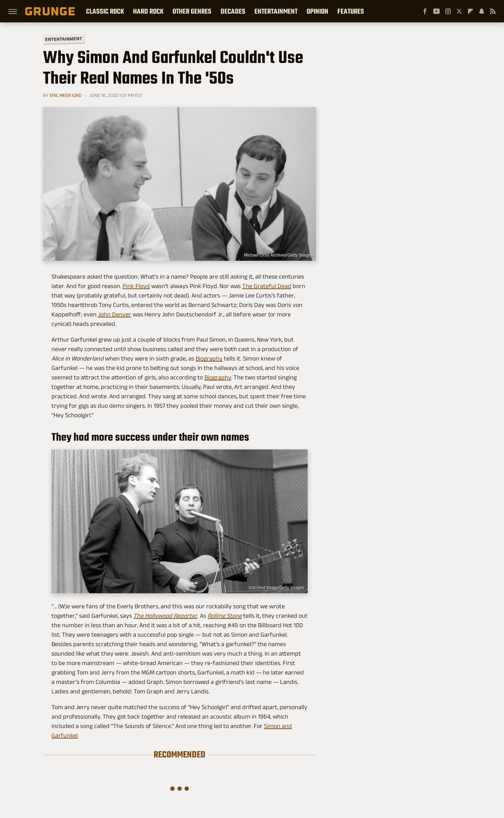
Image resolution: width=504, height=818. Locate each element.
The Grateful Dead (267, 286)
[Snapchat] (482, 11)
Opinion (317, 11)
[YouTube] (436, 11)
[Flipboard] (470, 11)
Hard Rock (148, 11)
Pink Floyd (136, 286)
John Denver (115, 314)
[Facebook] (425, 11)
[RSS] (493, 11)
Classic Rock (105, 11)
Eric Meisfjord (66, 95)
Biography (209, 358)
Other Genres (192, 11)
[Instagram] (448, 11)
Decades (233, 11)
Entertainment (276, 11)
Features (351, 11)
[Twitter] (459, 11)
